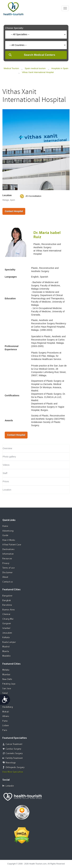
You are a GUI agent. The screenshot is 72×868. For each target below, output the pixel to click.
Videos (6, 465)
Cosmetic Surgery (14, 754)
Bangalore (7, 596)
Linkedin (8, 786)
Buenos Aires (9, 610)
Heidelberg (8, 707)
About (5, 577)
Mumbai (6, 675)
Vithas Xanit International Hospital (38, 72)
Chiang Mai (8, 619)
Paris (5, 730)
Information (8, 554)
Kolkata (6, 638)
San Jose (7, 689)
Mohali (6, 712)
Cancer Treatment (14, 744)
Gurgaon (7, 624)
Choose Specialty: (14, 28)
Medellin (7, 656)
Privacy (6, 563)
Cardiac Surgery (14, 749)
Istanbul (6, 628)
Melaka (6, 670)
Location (7, 490)
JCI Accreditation (33, 196)
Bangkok (7, 601)
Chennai (6, 614)
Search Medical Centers (40, 55)
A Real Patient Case (12, 545)
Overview (7, 448)
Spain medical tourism (35, 68)
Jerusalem (7, 633)
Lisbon (6, 726)
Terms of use (8, 568)
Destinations (8, 549)
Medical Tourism (11, 68)
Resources (7, 559)
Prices (6, 481)
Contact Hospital (14, 211)
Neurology (11, 763)
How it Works (9, 540)
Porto (5, 721)
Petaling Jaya (9, 684)
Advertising (8, 531)
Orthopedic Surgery (15, 768)
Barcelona (7, 605)
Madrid (6, 647)
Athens (6, 716)
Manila (6, 652)
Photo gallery (9, 457)
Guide (5, 536)
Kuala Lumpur (9, 642)
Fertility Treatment (14, 758)
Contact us (8, 582)
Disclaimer (7, 573)
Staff (5, 473)
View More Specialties (13, 772)
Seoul (5, 693)
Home (5, 526)
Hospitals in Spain (60, 68)
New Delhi (7, 679)
